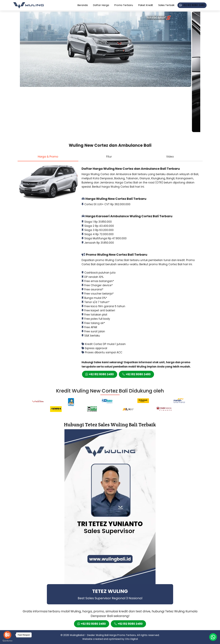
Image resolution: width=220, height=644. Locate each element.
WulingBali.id (77, 635)
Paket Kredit (146, 5)
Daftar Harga (101, 5)
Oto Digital (131, 639)
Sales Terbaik (166, 5)
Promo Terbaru (124, 5)
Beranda (83, 5)
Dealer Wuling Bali (98, 635)
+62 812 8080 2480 (192, 5)
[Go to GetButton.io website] (7, 641)
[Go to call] (7, 635)
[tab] (48, 157)
